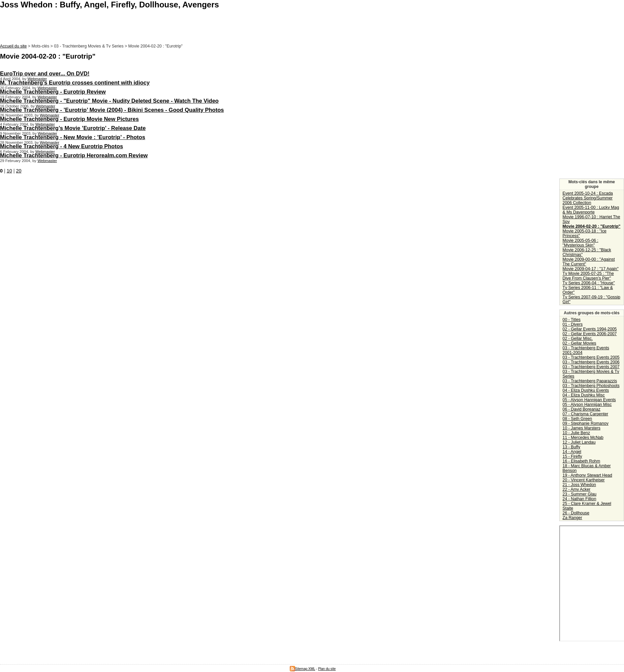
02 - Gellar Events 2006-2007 (590, 334)
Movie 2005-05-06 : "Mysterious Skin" (581, 243)
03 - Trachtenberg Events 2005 (591, 357)
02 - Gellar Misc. (578, 339)
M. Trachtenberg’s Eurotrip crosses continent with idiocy (75, 83)
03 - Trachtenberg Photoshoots (591, 386)
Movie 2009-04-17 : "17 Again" (591, 269)
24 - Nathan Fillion (580, 499)
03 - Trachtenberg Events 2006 (591, 362)
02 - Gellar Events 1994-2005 (590, 329)
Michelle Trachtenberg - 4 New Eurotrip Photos (61, 146)
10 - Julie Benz (576, 433)
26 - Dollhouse (576, 513)
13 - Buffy (571, 447)
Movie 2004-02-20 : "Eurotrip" (592, 226)
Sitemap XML (303, 669)
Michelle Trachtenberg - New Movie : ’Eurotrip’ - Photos (73, 137)
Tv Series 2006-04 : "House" (589, 283)
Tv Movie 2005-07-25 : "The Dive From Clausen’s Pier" (588, 276)
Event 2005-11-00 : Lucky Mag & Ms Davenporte (591, 210)
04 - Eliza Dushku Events (586, 390)
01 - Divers (573, 324)
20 (19, 171)
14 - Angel (572, 452)
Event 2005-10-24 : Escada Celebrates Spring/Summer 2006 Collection (588, 198)
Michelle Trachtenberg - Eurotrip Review (53, 92)
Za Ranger (572, 518)
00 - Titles (572, 320)
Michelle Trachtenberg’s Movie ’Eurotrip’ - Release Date (73, 128)
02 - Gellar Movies (580, 343)
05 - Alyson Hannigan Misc (587, 405)
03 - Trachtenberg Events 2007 (591, 367)
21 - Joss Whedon (579, 485)
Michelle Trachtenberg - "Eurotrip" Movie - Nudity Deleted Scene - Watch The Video (109, 101)
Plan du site (327, 669)
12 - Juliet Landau (579, 442)
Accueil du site (13, 46)
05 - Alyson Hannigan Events (589, 400)
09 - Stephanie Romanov (586, 423)
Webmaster (37, 79)
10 (9, 171)
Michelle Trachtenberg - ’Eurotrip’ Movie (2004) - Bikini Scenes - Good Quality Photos (112, 110)
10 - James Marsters (582, 428)
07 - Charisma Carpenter (586, 414)
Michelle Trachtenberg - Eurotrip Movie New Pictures (69, 119)
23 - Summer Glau (580, 494)
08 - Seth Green (578, 419)
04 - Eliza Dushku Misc (584, 395)
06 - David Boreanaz (582, 409)
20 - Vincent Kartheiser (584, 480)
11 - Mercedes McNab (583, 438)
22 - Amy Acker (577, 489)
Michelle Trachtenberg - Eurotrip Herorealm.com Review (74, 155)
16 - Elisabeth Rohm (582, 461)
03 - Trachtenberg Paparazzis (590, 381)
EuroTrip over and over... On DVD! (45, 73)
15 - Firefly (572, 456)
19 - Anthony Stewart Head (587, 475)
